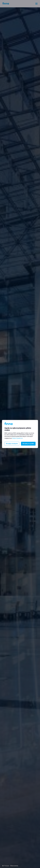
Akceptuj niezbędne (12, 444)
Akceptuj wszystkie (28, 444)
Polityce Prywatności (17, 438)
